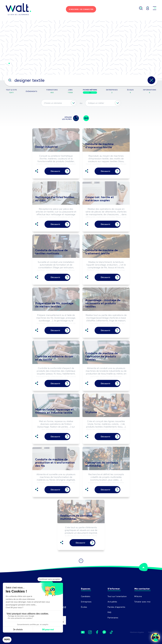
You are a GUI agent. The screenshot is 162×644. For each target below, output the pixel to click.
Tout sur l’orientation (117, 596)
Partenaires (113, 618)
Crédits (151, 632)
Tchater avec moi (142, 602)
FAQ (109, 612)
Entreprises (86, 602)
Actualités (112, 602)
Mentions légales (137, 632)
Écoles (84, 607)
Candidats (86, 596)
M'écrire (138, 596)
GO (86, 118)
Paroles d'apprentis (116, 607)
